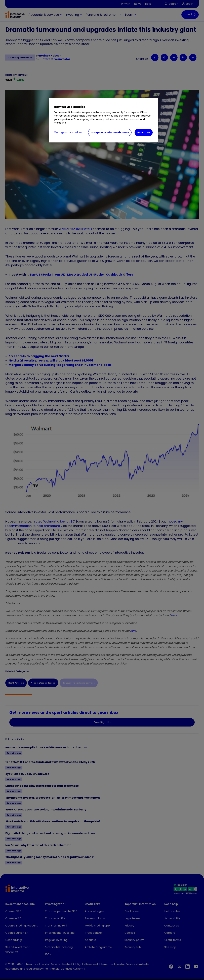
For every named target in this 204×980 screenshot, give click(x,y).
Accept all (144, 132)
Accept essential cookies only (110, 132)
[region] (103, 120)
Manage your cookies (68, 132)
